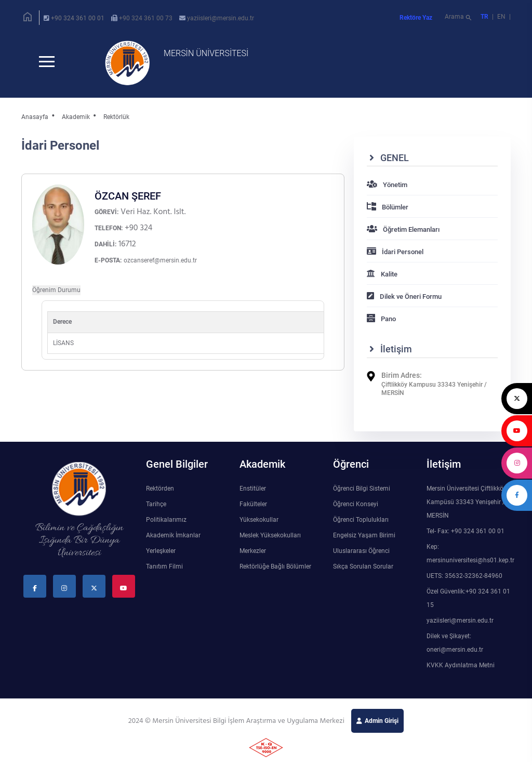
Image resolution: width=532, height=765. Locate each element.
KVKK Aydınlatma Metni (461, 666)
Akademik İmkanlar (173, 536)
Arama (459, 18)
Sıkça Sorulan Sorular (363, 567)
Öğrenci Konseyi (356, 505)
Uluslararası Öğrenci (361, 551)
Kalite (382, 275)
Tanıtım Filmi (164, 567)
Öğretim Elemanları (403, 230)
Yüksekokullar (259, 520)
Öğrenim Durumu (56, 291)
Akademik (76, 117)
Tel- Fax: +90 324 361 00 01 (465, 532)
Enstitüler (253, 489)
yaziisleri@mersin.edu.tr (221, 18)
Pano (381, 319)
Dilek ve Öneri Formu (404, 297)
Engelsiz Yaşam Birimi (364, 536)
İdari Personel (395, 252)
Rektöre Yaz (416, 18)
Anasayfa (35, 117)
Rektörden (160, 489)
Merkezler (253, 551)
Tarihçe (156, 505)
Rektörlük (116, 117)
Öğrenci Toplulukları (361, 520)
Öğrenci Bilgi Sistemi (362, 489)
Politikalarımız (166, 520)
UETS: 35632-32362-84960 (464, 576)
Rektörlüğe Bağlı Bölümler (275, 567)
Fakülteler (253, 505)
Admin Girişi (382, 721)
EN (502, 17)
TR (484, 17)
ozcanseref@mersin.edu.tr (160, 261)
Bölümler (388, 208)
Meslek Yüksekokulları (270, 536)
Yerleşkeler (161, 551)
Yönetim (387, 185)
